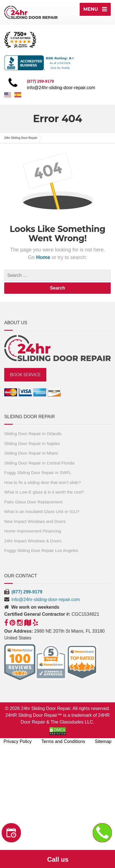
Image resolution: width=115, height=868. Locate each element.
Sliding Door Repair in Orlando (33, 434)
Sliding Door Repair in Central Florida (39, 463)
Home (44, 257)
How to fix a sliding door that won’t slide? (43, 482)
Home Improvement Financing (33, 531)
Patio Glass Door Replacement (33, 502)
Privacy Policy (18, 741)
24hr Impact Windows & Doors (33, 541)
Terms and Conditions (63, 741)
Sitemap (103, 741)
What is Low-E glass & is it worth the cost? (44, 492)
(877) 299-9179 (27, 592)
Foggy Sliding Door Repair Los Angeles (41, 550)
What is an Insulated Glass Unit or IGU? (42, 511)
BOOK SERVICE (25, 375)
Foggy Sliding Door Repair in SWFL (38, 473)
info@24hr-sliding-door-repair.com (61, 88)
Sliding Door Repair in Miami (31, 453)
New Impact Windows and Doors (35, 521)
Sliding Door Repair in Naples (32, 443)
